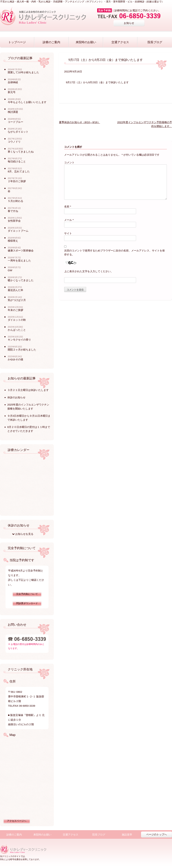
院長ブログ (155, 42)
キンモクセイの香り (19, 340)
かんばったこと (17, 330)
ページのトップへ (157, 834)
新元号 (12, 92)
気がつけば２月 (17, 300)
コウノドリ (14, 142)
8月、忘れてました (19, 171)
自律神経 (13, 82)
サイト (68, 233)
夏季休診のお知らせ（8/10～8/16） (80, 122)
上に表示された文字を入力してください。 (89, 271)
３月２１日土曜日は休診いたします (28, 390)
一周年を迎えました (19, 260)
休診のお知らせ (16, 397)
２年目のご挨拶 (17, 181)
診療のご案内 (51, 42)
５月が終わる (15, 201)
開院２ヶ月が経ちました (22, 350)
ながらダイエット (18, 132)
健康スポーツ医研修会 (21, 250)
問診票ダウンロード (27, 603)
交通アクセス (120, 42)
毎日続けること (17, 161)
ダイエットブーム (18, 231)
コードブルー (15, 122)
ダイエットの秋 (17, 320)
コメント (69, 162)
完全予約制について (27, 594)
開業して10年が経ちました (23, 72)
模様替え (13, 241)
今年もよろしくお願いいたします (27, 102)
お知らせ (129, 23)
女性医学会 (14, 221)
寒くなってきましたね (21, 152)
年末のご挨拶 (15, 310)
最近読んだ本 (15, 290)
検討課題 (13, 112)
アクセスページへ (17, 821)
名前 (68, 206)
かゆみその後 (15, 359)
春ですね (13, 211)
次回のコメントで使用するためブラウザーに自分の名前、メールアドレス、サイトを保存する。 (114, 252)
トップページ (17, 42)
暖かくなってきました (21, 280)
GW (10, 270)
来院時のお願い (86, 42)
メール (69, 220)
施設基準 (127, 835)
